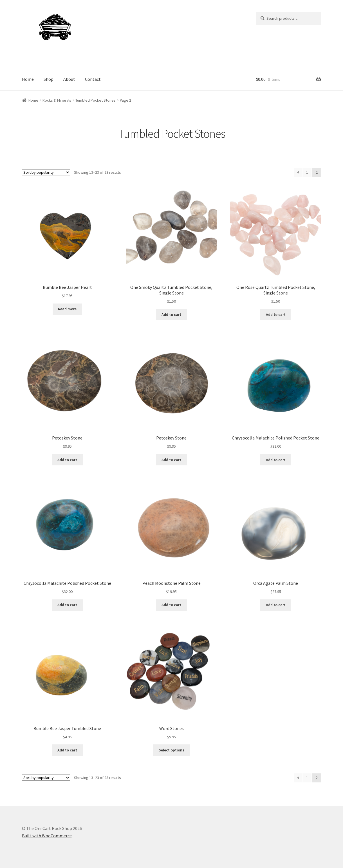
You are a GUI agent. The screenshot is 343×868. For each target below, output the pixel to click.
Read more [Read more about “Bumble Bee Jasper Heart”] (67, 309)
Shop (49, 79)
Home (28, 79)
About (69, 79)
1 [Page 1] (307, 172)
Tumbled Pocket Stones (96, 100)
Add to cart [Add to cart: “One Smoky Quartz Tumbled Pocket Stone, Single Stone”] (171, 314)
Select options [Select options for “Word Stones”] (171, 750)
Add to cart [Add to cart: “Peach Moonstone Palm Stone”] (171, 605)
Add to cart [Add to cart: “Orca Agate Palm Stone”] (276, 605)
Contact (93, 79)
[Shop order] (46, 172)
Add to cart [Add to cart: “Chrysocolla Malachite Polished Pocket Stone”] (276, 460)
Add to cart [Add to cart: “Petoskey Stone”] (67, 460)
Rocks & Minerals (57, 100)
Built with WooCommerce (47, 836)
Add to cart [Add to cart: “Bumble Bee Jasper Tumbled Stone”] (67, 750)
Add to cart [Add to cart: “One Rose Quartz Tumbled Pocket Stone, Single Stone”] (276, 314)
